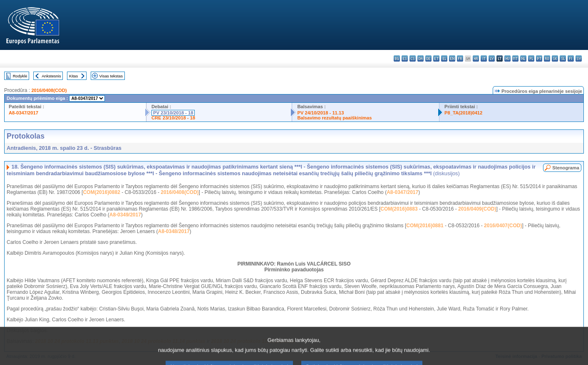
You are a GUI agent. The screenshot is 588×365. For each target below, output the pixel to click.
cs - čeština (413, 58)
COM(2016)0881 (425, 226)
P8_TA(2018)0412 (463, 113)
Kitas (73, 76)
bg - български (397, 58)
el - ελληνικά (444, 58)
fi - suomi (571, 58)
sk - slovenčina (555, 58)
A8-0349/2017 (125, 215)
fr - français (460, 58)
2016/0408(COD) (49, 90)
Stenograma (566, 168)
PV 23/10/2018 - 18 (173, 113)
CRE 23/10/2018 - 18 (173, 118)
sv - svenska (579, 58)
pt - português (539, 58)
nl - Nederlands (523, 58)
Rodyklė (20, 76)
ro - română (547, 58)
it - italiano (484, 58)
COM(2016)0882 (101, 192)
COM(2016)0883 (399, 209)
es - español (405, 58)
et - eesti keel (436, 58)
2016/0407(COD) (503, 226)
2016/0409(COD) (477, 209)
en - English (452, 58)
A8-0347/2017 (24, 113)
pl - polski (531, 58)
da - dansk (421, 58)
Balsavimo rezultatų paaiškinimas (334, 118)
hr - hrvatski (476, 58)
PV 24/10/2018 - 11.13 (320, 113)
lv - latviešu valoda (492, 58)
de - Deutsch (428, 58)
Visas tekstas (111, 76)
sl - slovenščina (563, 58)
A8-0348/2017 (174, 231)
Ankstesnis (51, 76)
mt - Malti (515, 58)
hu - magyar (507, 58)
